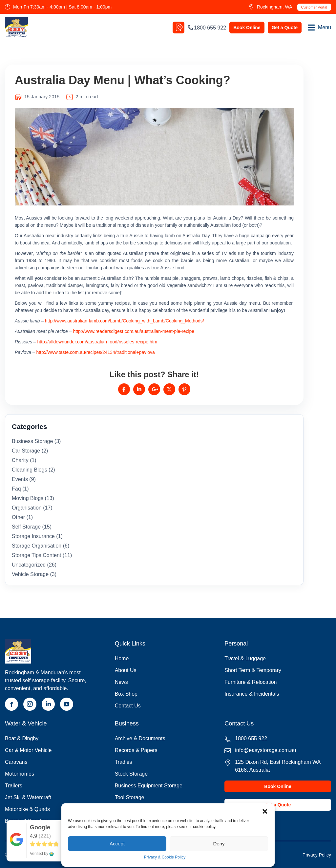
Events (20, 479)
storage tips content (36, 555)
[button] (265, 812)
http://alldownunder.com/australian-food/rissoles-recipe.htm (97, 342)
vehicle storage (30, 574)
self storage (26, 527)
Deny (219, 844)
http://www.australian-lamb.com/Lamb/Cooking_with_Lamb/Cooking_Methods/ (125, 321)
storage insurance (33, 536)
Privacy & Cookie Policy (165, 858)
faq (16, 489)
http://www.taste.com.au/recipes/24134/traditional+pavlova (95, 352)
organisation (27, 508)
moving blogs (28, 498)
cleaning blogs (30, 470)
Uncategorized (29, 565)
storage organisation (37, 546)
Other (18, 517)
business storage (32, 441)
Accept (117, 844)
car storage (26, 451)
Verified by (42, 854)
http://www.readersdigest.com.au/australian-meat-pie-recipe (134, 331)
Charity (20, 460)
